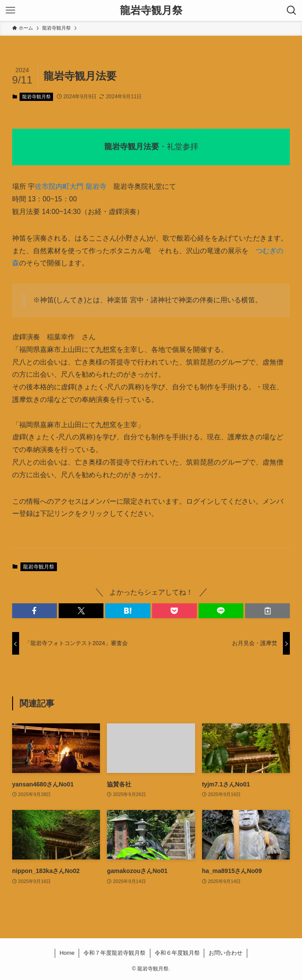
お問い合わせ (226, 953)
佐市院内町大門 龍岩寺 (70, 186)
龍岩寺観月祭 (151, 10)
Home (67, 953)
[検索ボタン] (292, 10)
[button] (35, 611)
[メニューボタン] (10, 10)
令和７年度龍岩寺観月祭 (114, 953)
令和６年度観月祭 (177, 953)
